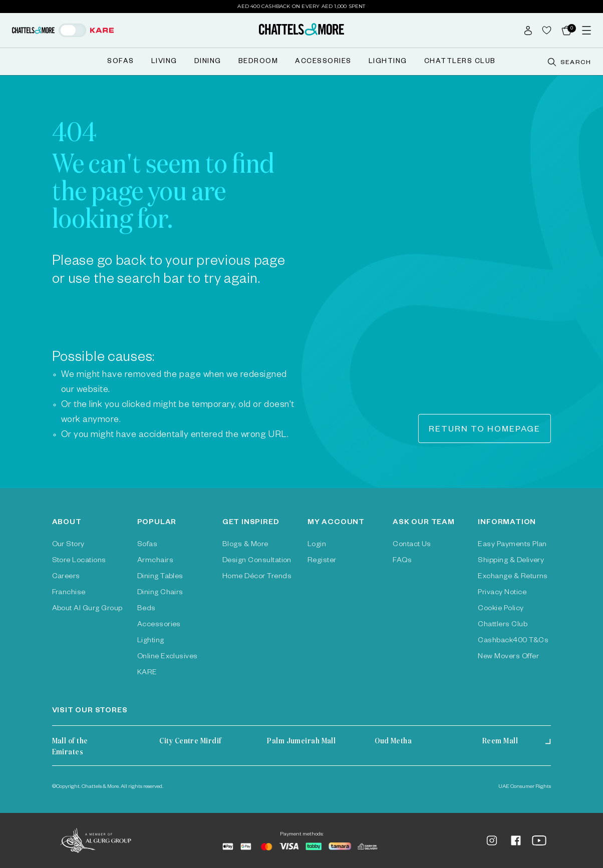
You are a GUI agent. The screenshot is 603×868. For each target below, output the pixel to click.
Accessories (323, 62)
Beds (146, 609)
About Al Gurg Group (87, 609)
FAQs (402, 561)
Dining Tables (160, 577)
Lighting (388, 62)
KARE (147, 673)
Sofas (121, 62)
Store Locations (79, 561)
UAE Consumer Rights (525, 787)
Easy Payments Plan (512, 545)
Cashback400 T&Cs (513, 641)
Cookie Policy (501, 609)
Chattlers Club (460, 62)
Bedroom (258, 62)
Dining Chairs (160, 593)
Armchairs (155, 561)
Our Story (68, 545)
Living (164, 62)
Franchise (69, 593)
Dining (208, 62)
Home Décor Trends (257, 577)
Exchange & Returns (513, 577)
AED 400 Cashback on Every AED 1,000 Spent (301, 6)
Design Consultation (257, 561)
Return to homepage (485, 430)
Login (317, 545)
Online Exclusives (168, 657)
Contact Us (412, 545)
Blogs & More (245, 545)
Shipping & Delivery (511, 561)
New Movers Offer (508, 657)
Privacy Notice (502, 593)
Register (322, 561)
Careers (66, 577)
